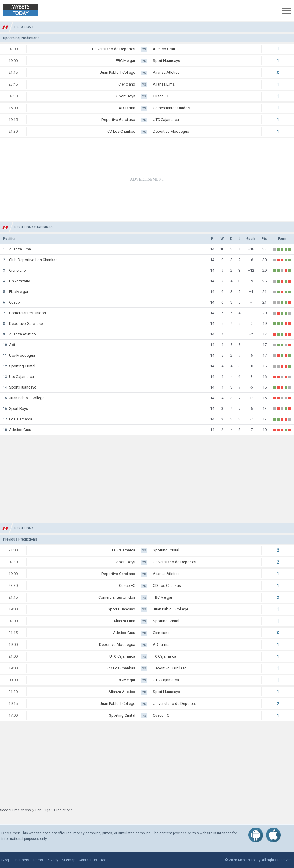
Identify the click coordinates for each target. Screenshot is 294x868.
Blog (5, 860)
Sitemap (68, 860)
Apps (104, 860)
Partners (22, 860)
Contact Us (88, 860)
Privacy (52, 860)
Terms (38, 860)
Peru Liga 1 (24, 27)
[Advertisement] (147, 180)
